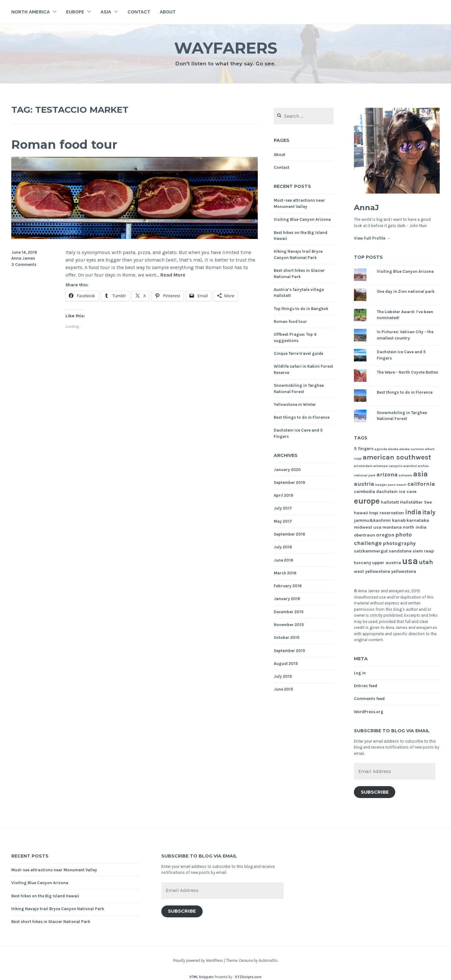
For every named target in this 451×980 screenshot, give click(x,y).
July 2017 (283, 508)
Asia (106, 12)
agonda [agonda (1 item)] (381, 449)
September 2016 (289, 534)
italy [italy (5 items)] (429, 512)
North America (31, 12)
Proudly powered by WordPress (198, 960)
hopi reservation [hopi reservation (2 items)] (387, 513)
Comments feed (369, 699)
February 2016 (288, 586)
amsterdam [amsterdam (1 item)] (363, 466)
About (168, 12)
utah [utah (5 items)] (426, 562)
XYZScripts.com (248, 977)
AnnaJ (366, 207)
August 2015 (286, 664)
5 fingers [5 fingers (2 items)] (364, 449)
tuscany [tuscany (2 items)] (363, 563)
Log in (360, 673)
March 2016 (285, 573)
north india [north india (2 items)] (415, 527)
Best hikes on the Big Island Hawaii (45, 896)
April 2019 (283, 495)
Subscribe (375, 792)
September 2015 (289, 651)
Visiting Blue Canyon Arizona (302, 219)
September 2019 (289, 482)
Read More (173, 275)
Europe (75, 12)
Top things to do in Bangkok (301, 309)
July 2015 (283, 676)
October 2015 (287, 638)
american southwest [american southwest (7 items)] (397, 457)
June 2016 (283, 560)
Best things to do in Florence (302, 417)
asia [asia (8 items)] (420, 474)
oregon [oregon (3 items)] (385, 535)
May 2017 (283, 521)
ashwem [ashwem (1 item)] (405, 475)
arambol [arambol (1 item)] (410, 466)
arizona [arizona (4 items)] (387, 474)
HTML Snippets (202, 977)
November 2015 (289, 625)
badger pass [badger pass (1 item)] (385, 485)
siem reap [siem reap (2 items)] (423, 551)
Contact (139, 12)
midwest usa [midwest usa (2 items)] (368, 527)
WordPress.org (369, 712)
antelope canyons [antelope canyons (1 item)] (388, 466)
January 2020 (287, 470)
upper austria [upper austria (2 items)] (387, 563)
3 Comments (24, 264)
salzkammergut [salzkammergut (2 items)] (371, 551)
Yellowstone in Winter (295, 404)
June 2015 (283, 689)
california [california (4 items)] (421, 484)
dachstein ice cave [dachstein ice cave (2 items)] (396, 492)
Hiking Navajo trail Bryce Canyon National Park (58, 909)
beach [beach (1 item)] (402, 485)
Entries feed (365, 686)
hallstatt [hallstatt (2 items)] (390, 502)
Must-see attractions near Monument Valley (54, 870)
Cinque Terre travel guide (298, 353)
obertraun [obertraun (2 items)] (365, 535)
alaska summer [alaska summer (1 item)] (412, 449)
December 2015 (289, 612)
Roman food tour (64, 145)
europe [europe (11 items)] (367, 501)
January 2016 (287, 599)
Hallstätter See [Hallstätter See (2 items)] (416, 502)
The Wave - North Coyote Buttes (407, 372)
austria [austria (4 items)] (364, 484)
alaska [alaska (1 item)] (393, 449)
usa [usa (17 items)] (410, 561)
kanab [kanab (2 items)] (399, 520)
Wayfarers (226, 48)
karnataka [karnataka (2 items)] (418, 520)
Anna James (23, 258)
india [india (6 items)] (413, 512)
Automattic (268, 960)
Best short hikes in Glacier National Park (51, 922)
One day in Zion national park (406, 291)
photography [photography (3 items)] (399, 543)
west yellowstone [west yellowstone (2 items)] (372, 571)
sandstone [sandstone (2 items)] (400, 551)
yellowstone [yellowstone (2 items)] (404, 571)
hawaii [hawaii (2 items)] (361, 513)
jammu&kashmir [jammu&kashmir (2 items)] (373, 520)
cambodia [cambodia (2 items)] (365, 492)
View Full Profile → (372, 238)
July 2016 (283, 547)
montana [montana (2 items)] (392, 527)
